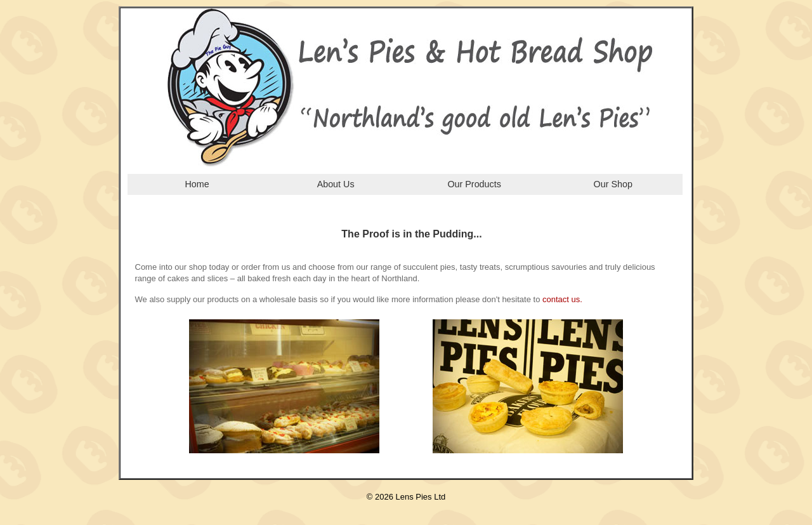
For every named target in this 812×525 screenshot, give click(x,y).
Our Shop (613, 184)
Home (197, 184)
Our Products (474, 184)
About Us (336, 184)
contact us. (562, 299)
